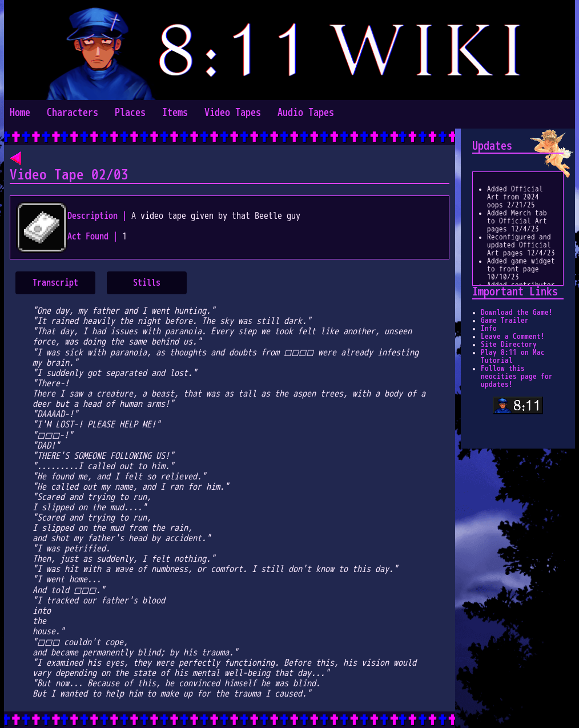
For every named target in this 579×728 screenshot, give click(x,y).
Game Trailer (505, 321)
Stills (147, 283)
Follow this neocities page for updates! (517, 377)
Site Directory (509, 345)
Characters (73, 113)
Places (130, 113)
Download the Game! (517, 313)
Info (489, 329)
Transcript (55, 283)
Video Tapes (233, 113)
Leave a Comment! (513, 337)
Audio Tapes (306, 113)
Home (20, 113)
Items (175, 113)
